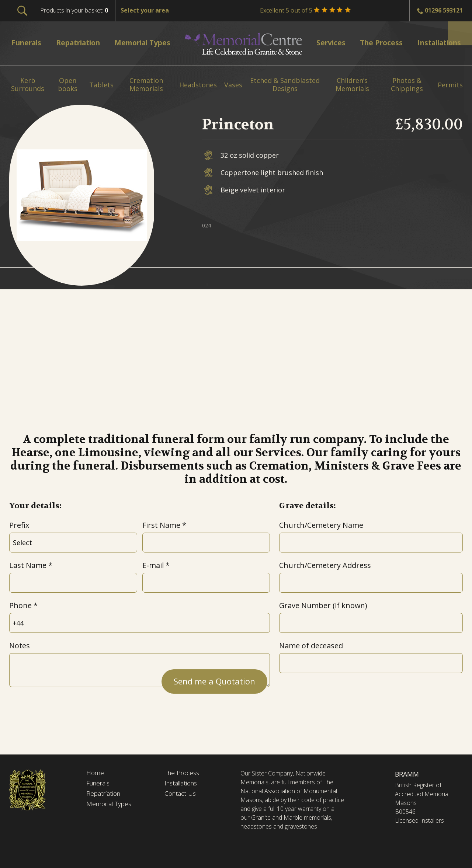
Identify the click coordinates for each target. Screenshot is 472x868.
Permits (450, 85)
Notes (20, 646)
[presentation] (65, 709)
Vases (233, 85)
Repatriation (104, 794)
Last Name (28, 565)
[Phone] (140, 623)
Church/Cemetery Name (321, 525)
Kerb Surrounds (28, 85)
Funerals (99, 784)
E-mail (153, 565)
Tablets (101, 85)
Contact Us (181, 794)
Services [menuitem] (330, 43)
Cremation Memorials (146, 85)
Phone (20, 605)
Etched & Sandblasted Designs (285, 85)
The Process (183, 773)
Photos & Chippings (407, 85)
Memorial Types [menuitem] (146, 43)
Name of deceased (311, 646)
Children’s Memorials (352, 85)
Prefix (19, 525)
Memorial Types (110, 805)
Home (96, 773)
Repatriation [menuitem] (80, 43)
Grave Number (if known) (323, 605)
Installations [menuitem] (436, 43)
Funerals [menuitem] (28, 43)
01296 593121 (444, 10)
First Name (161, 525)
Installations (183, 784)
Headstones (198, 85)
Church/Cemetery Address (325, 565)
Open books (68, 85)
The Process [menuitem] (378, 43)
